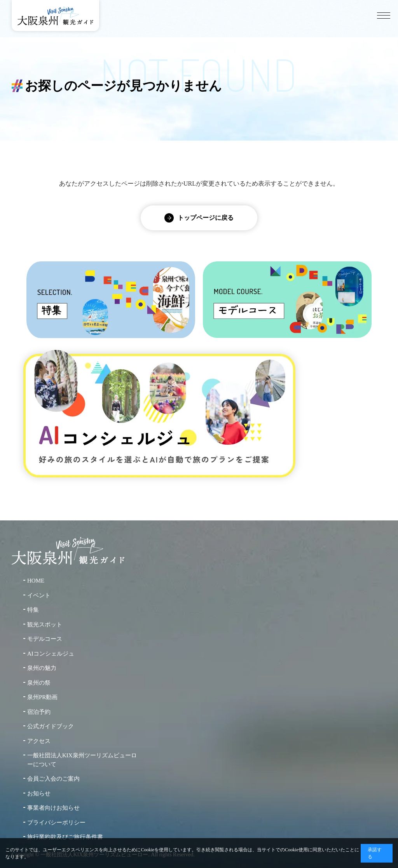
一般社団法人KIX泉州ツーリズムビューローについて (82, 760)
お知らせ (39, 793)
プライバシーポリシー (56, 823)
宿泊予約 (39, 712)
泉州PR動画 (42, 697)
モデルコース (45, 639)
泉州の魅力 (42, 668)
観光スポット (45, 624)
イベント (39, 595)
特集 (33, 610)
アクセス (39, 741)
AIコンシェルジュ (51, 654)
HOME (36, 581)
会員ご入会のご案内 (53, 779)
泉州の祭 (39, 683)
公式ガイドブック (51, 726)
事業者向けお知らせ (53, 808)
